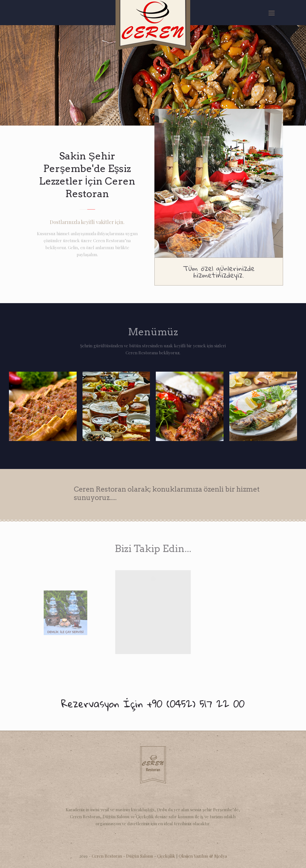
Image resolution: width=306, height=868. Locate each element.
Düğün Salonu (140, 856)
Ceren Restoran (107, 856)
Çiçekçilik (167, 856)
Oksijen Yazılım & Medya (203, 856)
